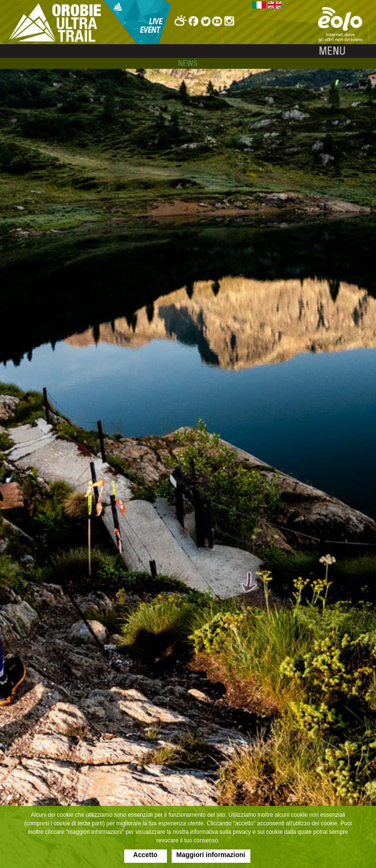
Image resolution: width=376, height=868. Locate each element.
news (188, 63)
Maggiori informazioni (211, 855)
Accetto (145, 855)
